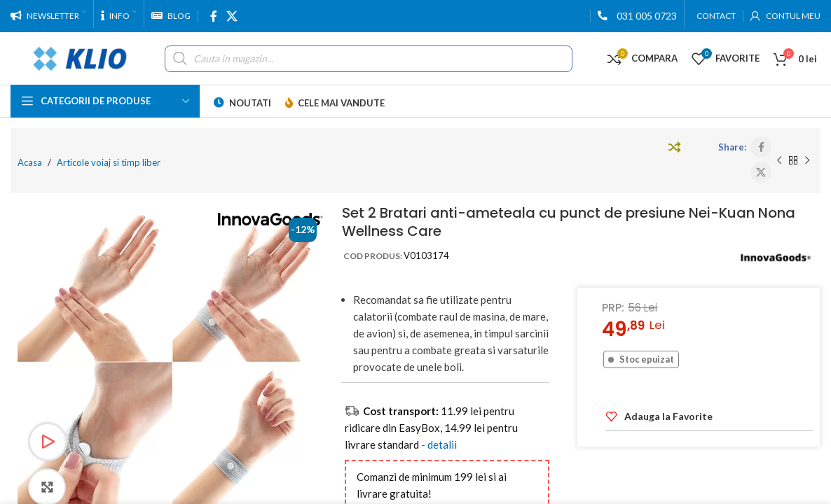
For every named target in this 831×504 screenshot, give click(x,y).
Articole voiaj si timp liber (109, 162)
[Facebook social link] (213, 16)
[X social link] (232, 16)
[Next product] (807, 161)
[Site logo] (81, 57)
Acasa (30, 162)
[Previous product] (779, 161)
